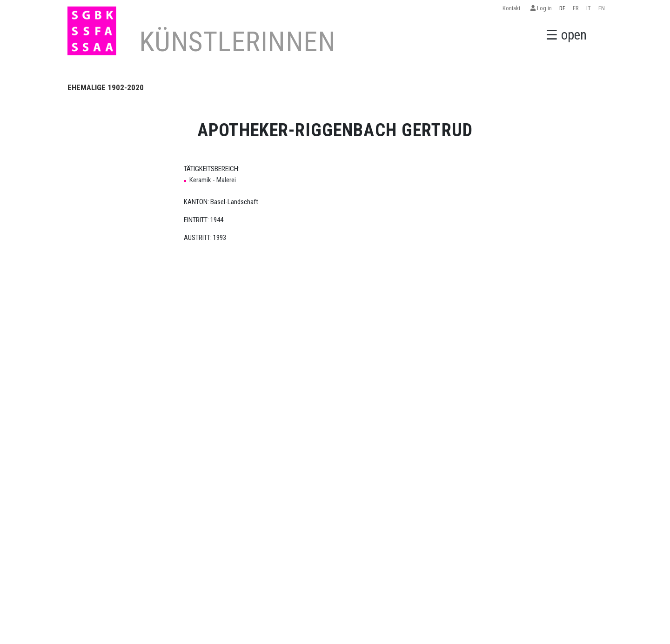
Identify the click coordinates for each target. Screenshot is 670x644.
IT (589, 8)
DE (562, 8)
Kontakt (513, 8)
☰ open (566, 35)
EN (602, 8)
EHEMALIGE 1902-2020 (106, 87)
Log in (541, 8)
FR (576, 8)
